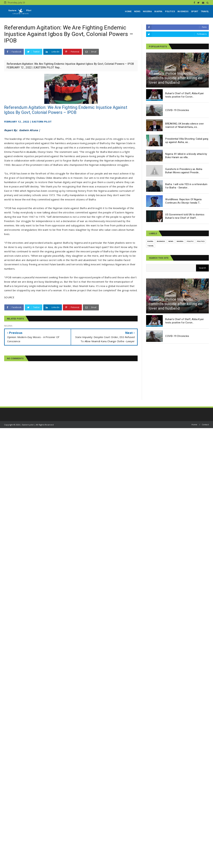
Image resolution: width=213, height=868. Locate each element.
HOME (128, 11)
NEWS (137, 11)
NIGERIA (147, 11)
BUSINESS (183, 11)
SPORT (195, 11)
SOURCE (9, 297)
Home (194, 425)
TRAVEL (205, 11)
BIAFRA (158, 11)
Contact (205, 425)
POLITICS (170, 11)
